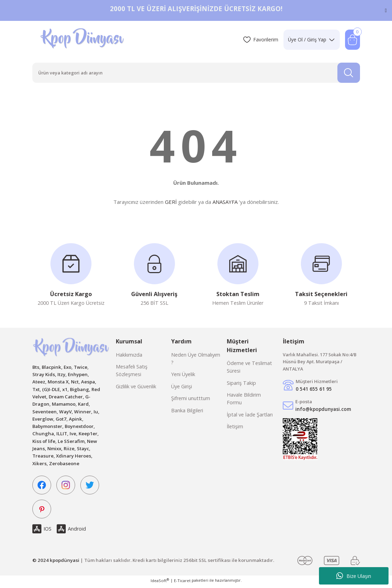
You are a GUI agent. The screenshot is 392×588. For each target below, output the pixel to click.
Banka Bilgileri (187, 413)
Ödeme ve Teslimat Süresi (249, 369)
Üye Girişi (182, 389)
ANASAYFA (225, 204)
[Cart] (352, 40)
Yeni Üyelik (183, 377)
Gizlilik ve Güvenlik (136, 389)
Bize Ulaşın (354, 576)
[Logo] (83, 40)
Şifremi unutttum (191, 401)
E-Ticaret (182, 583)
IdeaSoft (160, 583)
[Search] (196, 74)
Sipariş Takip (241, 385)
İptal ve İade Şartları (250, 417)
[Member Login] (310, 40)
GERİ (171, 204)
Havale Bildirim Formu (244, 401)
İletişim (235, 429)
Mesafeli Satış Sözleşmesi (132, 373)
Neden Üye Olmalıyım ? (196, 361)
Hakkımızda (129, 357)
